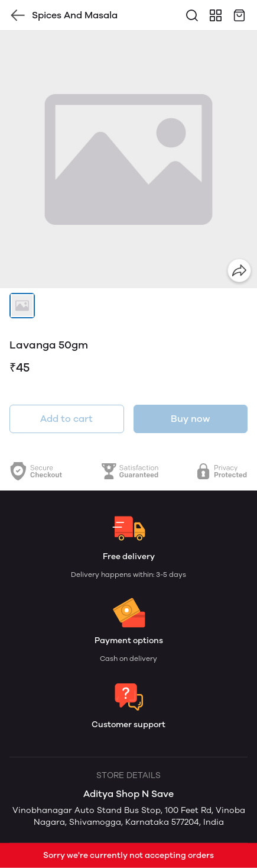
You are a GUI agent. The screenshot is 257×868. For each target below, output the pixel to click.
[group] (128, 159)
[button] (22, 306)
